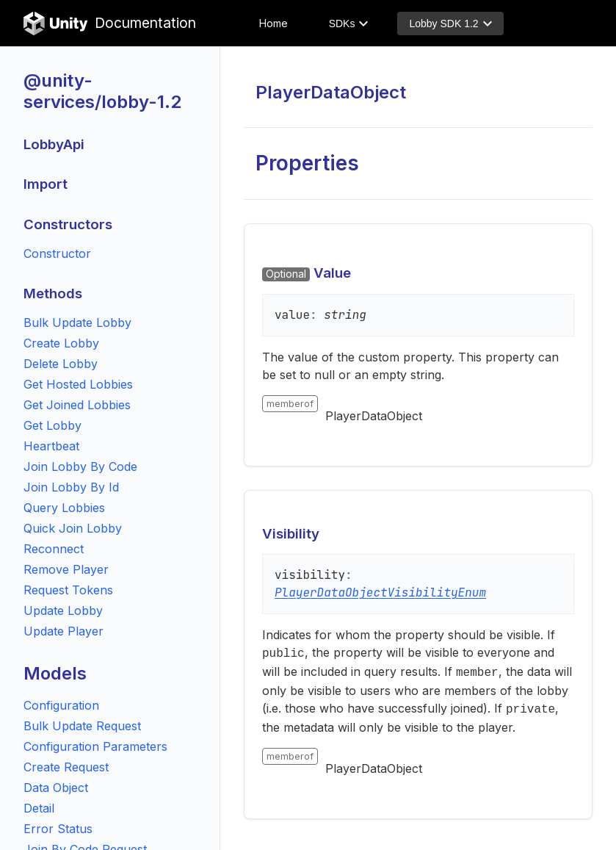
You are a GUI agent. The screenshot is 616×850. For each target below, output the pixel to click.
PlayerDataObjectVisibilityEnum (380, 593)
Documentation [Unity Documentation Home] (110, 24)
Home (273, 23)
